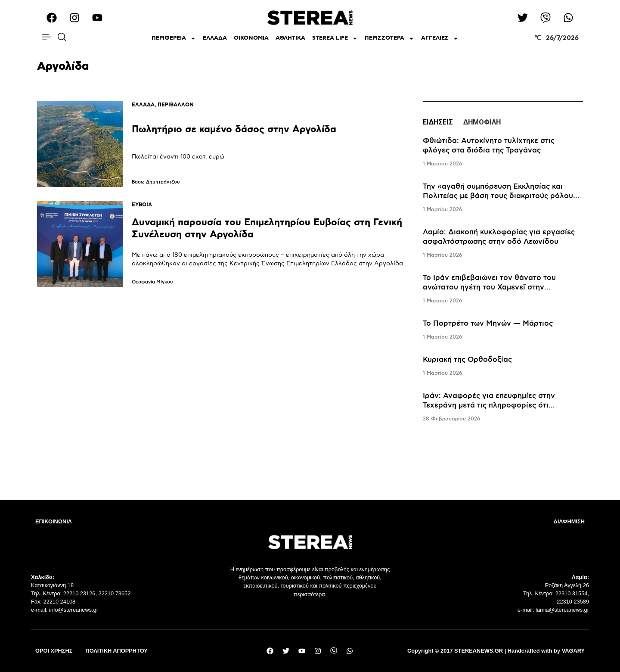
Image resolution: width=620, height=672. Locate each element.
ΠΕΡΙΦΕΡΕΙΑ (174, 39)
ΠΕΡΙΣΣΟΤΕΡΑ (389, 39)
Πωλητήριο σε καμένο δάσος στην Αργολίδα (234, 129)
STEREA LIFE (335, 39)
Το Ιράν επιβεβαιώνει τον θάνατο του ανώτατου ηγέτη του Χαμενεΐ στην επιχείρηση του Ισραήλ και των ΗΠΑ (489, 287)
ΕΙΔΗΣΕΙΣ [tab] (438, 122)
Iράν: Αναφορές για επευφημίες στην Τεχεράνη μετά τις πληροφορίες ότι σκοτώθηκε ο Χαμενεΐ (489, 405)
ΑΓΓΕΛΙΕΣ (440, 39)
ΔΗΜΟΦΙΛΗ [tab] (482, 122)
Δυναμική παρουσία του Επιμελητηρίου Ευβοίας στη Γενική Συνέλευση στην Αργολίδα (267, 229)
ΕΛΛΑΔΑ (215, 38)
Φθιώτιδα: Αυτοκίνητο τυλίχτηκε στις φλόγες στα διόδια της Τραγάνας (489, 146)
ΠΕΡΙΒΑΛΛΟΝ (176, 105)
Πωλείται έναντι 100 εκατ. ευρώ (178, 157)
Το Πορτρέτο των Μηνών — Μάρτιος (488, 324)
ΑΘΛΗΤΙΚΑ (290, 38)
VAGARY (573, 651)
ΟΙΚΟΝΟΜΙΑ (251, 38)
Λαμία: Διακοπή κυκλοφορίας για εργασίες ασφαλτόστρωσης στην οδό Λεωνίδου (499, 237)
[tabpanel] (503, 280)
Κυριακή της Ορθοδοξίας (467, 360)
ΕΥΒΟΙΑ (142, 205)
